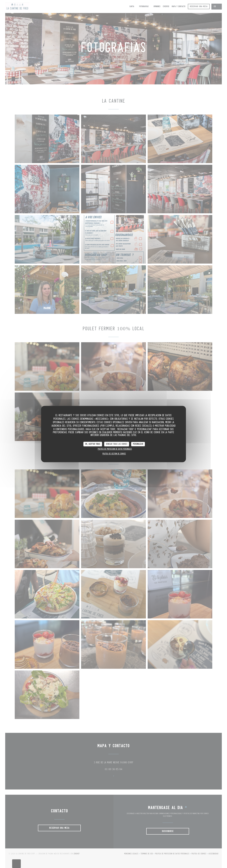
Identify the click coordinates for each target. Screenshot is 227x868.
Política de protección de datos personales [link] (115, 449)
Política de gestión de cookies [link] (114, 454)
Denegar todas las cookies (117, 444)
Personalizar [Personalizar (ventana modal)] (138, 444)
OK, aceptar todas (93, 444)
